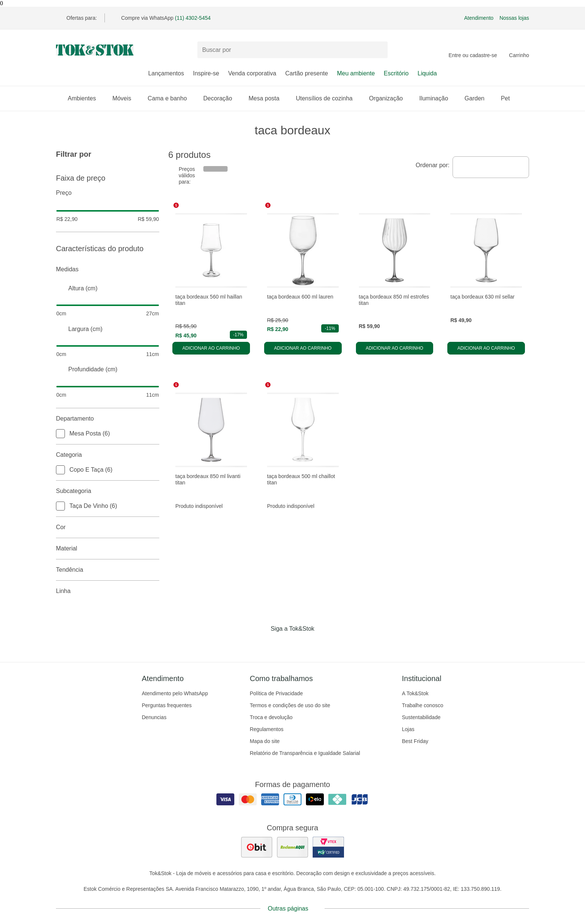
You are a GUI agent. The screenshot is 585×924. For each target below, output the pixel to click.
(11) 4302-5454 (193, 18)
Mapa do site (265, 741)
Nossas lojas (514, 18)
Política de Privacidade (276, 693)
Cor (108, 527)
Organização (390, 98)
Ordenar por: (433, 165)
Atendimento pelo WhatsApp (175, 693)
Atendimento (479, 18)
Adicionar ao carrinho (211, 348)
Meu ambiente (356, 73)
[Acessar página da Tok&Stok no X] (324, 644)
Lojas (408, 729)
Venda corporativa (252, 73)
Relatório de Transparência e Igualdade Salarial (305, 753)
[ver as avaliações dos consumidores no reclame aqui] (292, 847)
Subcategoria (108, 491)
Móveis (126, 98)
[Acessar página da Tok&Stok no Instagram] (282, 644)
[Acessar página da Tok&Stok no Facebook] (261, 644)
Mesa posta (268, 98)
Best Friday (415, 741)
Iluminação (437, 98)
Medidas (108, 269)
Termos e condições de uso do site (290, 705)
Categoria (108, 455)
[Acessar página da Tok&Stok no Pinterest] (303, 644)
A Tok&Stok (415, 693)
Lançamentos (166, 73)
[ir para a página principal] (95, 50)
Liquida (427, 73)
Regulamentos (266, 729)
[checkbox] (60, 434)
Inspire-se (206, 73)
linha (108, 591)
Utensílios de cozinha (328, 98)
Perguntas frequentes (167, 705)
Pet (509, 98)
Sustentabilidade (421, 717)
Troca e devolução (271, 717)
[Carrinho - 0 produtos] (519, 50)
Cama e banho (171, 98)
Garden (478, 98)
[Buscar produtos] (292, 50)
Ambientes (86, 98)
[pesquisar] (379, 50)
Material (108, 549)
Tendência (108, 570)
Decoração (221, 98)
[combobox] (491, 167)
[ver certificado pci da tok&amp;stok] (328, 847)
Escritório (396, 73)
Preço (108, 193)
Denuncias (154, 717)
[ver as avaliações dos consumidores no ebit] (257, 847)
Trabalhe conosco (423, 705)
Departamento (108, 419)
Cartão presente (306, 73)
